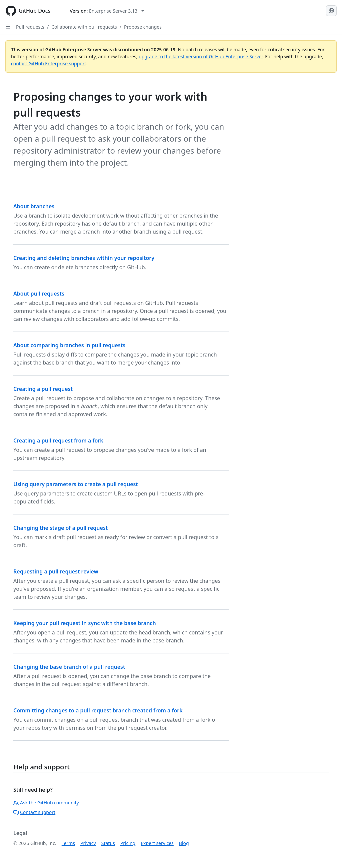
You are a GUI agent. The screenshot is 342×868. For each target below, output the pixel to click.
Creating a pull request (43, 389)
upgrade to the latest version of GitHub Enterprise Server (201, 56)
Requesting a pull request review (56, 571)
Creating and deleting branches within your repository (84, 258)
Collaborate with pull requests (84, 27)
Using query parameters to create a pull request (76, 484)
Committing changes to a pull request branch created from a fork (98, 710)
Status (108, 843)
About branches (34, 206)
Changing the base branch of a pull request (69, 667)
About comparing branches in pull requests (69, 345)
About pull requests (39, 294)
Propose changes (143, 27)
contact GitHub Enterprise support (49, 63)
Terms (68, 843)
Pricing (128, 843)
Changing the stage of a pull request (60, 528)
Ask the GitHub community (46, 803)
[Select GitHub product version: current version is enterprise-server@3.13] (107, 11)
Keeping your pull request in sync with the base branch (85, 623)
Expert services (157, 843)
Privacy (88, 843)
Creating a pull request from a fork (58, 440)
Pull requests (30, 27)
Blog (184, 843)
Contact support (34, 812)
